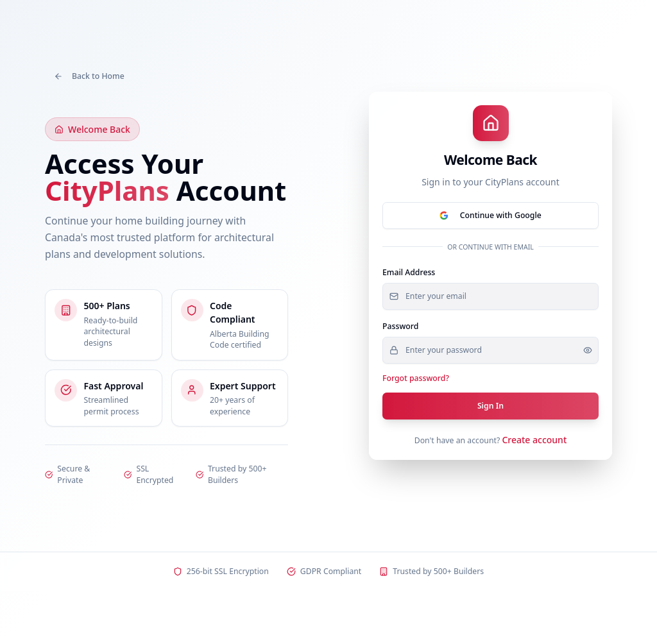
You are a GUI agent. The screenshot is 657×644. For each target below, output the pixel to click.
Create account (534, 440)
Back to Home (89, 76)
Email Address (409, 272)
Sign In (491, 406)
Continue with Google (491, 215)
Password (400, 326)
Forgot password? (416, 378)
